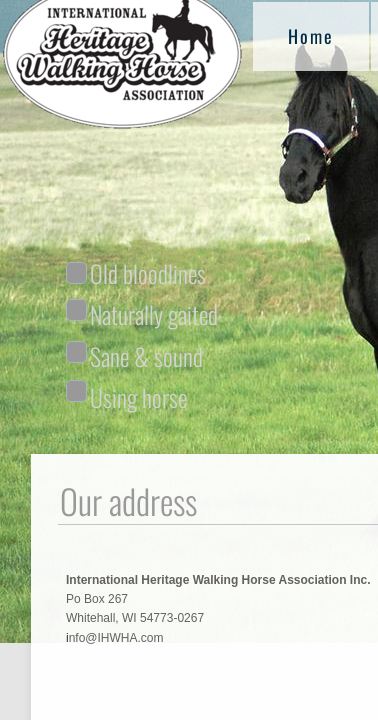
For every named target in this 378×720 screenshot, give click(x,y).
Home (311, 36)
